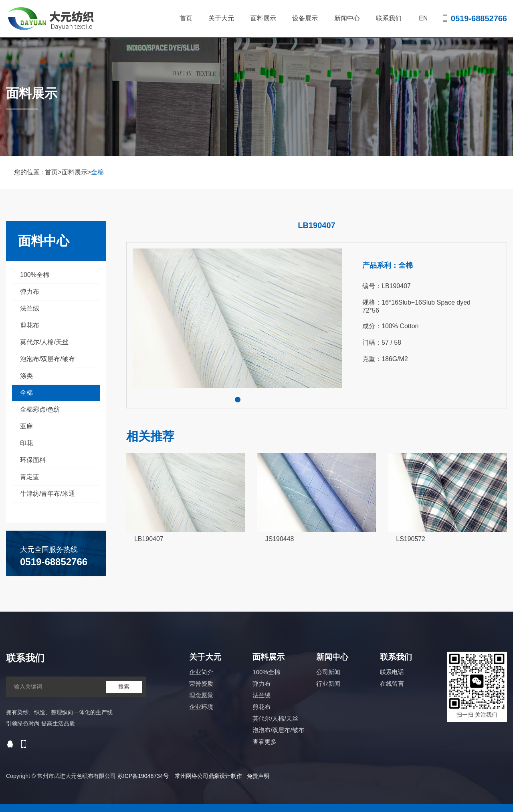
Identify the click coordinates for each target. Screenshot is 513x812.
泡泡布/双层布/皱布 (47, 359)
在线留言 (392, 684)
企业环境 (201, 707)
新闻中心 (347, 18)
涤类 (26, 376)
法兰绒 (30, 308)
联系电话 (392, 672)
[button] (238, 400)
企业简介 (201, 672)
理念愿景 (201, 695)
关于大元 (221, 18)
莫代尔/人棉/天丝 (44, 342)
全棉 (97, 172)
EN (423, 18)
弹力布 (30, 292)
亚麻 (26, 426)
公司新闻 (328, 672)
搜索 (124, 687)
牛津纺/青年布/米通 (47, 494)
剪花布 (30, 325)
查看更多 (265, 742)
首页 (186, 18)
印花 (26, 443)
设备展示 (305, 18)
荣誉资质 (201, 684)
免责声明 (258, 776)
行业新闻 (328, 684)
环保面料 (33, 460)
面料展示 (263, 26)
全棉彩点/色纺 (40, 409)
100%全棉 (35, 275)
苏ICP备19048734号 (143, 776)
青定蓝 (30, 477)
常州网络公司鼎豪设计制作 (208, 776)
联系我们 (389, 18)
